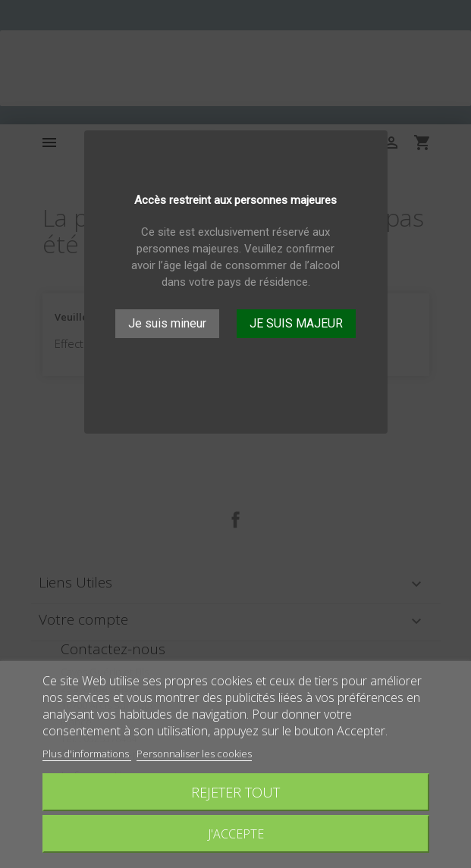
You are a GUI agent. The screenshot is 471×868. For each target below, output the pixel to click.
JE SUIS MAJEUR (296, 323)
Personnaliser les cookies (194, 754)
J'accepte (236, 834)
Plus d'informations (87, 754)
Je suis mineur (167, 323)
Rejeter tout (235, 792)
